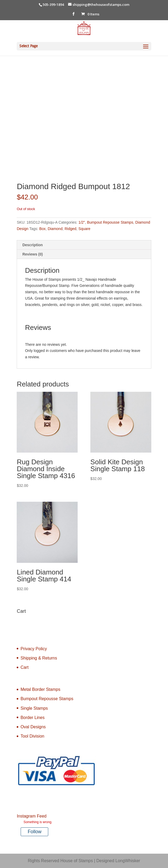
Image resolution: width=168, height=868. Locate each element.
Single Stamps (34, 708)
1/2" (82, 222)
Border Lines (32, 718)
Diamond (55, 229)
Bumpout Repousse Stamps (110, 222)
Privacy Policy (34, 649)
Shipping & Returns (39, 658)
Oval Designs (33, 727)
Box (42, 229)
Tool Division (32, 736)
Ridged (70, 229)
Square (84, 229)
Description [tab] (32, 245)
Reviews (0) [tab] (32, 254)
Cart (24, 667)
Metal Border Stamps (40, 689)
